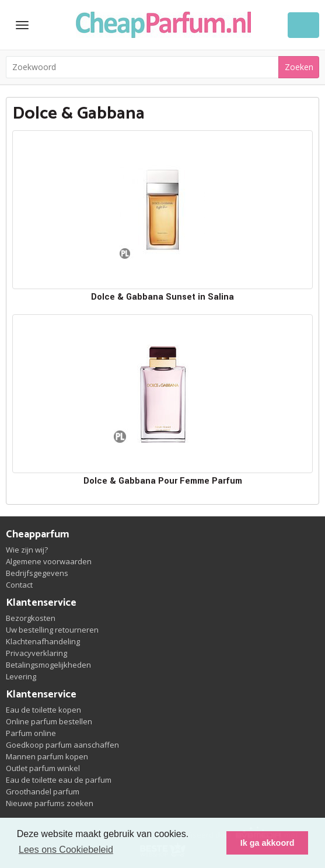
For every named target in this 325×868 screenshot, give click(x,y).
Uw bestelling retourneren (52, 630)
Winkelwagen (303, 25)
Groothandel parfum (43, 791)
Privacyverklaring (36, 653)
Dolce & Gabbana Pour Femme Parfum (163, 481)
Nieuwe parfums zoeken (50, 803)
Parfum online (31, 733)
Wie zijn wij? (27, 550)
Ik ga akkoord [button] (268, 843)
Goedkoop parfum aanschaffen (62, 745)
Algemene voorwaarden (49, 561)
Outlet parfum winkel (43, 768)
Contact (19, 585)
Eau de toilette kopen (43, 710)
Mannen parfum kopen (47, 756)
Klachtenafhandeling (43, 641)
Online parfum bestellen (49, 721)
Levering (21, 676)
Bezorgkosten (31, 618)
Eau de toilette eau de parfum (59, 780)
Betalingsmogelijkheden (48, 665)
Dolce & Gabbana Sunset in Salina (163, 297)
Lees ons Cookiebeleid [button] (66, 850)
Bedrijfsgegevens (37, 573)
